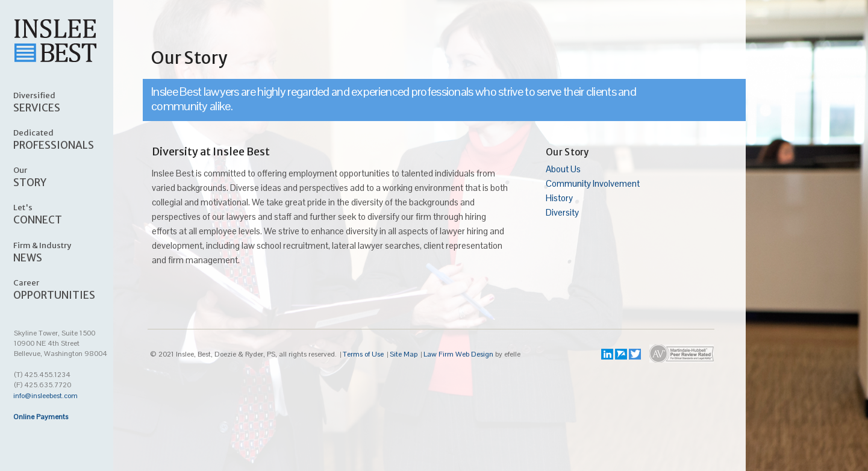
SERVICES (70, 102)
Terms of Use (363, 354)
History (559, 198)
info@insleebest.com (45, 396)
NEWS (70, 252)
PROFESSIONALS (70, 139)
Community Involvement (593, 183)
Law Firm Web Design (458, 354)
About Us (563, 169)
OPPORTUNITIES (70, 289)
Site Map (404, 354)
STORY (70, 176)
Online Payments (41, 417)
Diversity (562, 212)
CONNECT (70, 214)
